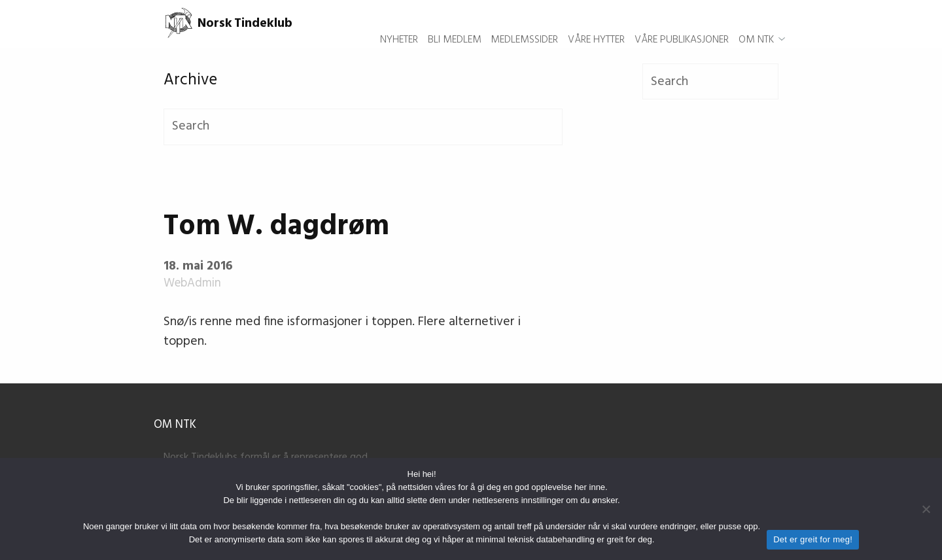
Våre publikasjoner (682, 24)
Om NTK (756, 24)
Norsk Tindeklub (228, 24)
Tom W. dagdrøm (276, 227)
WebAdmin (192, 284)
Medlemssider (524, 24)
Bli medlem (455, 24)
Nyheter (399, 24)
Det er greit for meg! (813, 539)
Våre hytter (596, 24)
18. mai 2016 (198, 266)
